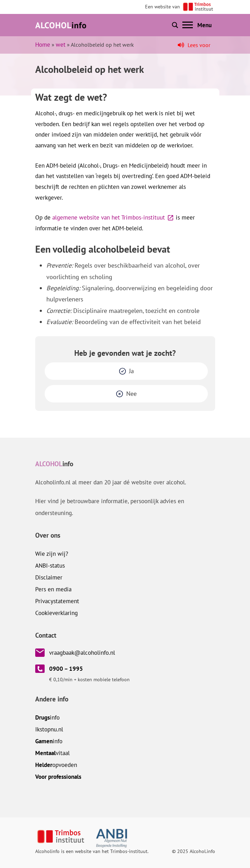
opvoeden (56, 765)
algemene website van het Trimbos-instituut (109, 217)
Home (43, 45)
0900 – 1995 (66, 669)
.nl (49, 729)
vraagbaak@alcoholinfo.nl (82, 653)
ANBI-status (50, 566)
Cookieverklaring (56, 613)
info (47, 717)
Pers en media (53, 589)
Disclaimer (49, 577)
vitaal (52, 753)
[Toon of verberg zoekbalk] (175, 25)
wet (61, 45)
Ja (131, 371)
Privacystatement (57, 601)
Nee (131, 394)
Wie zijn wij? (52, 554)
